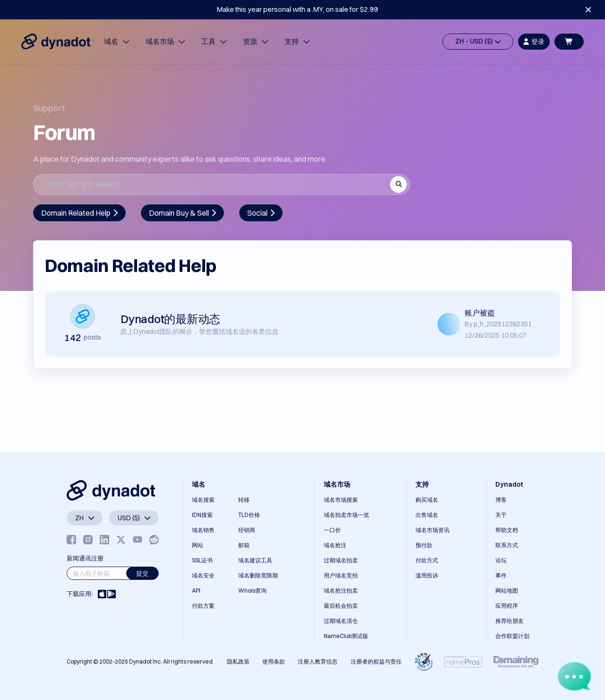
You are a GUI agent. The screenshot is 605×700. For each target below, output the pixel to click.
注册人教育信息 (318, 661)
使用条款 (274, 661)
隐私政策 (238, 661)
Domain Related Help (79, 213)
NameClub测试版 (346, 636)
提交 (142, 573)
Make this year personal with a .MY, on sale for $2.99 (298, 9)
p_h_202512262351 (503, 324)
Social (261, 213)
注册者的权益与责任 (376, 661)
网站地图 (507, 591)
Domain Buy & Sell (182, 213)
